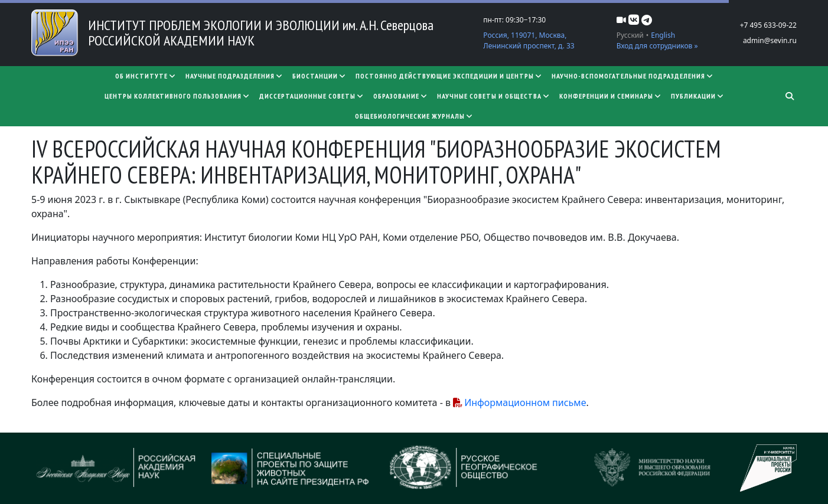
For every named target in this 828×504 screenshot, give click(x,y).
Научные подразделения (234, 76)
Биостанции (319, 76)
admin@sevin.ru (770, 40)
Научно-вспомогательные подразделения (633, 76)
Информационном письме (525, 402)
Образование (400, 96)
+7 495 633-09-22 (768, 25)
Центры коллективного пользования (177, 96)
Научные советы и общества (493, 96)
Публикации (697, 96)
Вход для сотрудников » (657, 46)
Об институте (146, 76)
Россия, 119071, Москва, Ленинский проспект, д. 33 (529, 40)
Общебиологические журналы (414, 116)
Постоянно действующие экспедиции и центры (449, 76)
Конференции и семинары (610, 96)
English (663, 35)
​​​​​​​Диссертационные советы (312, 96)
